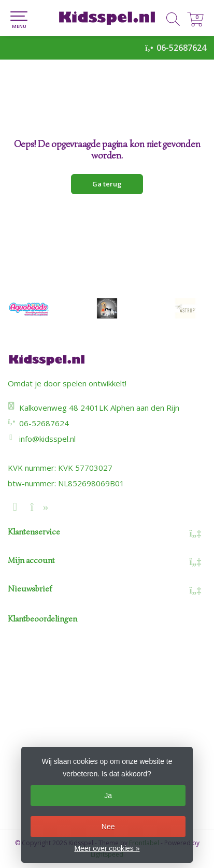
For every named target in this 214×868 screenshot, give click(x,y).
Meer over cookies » (107, 848)
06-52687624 (181, 48)
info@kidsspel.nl (47, 439)
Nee (108, 827)
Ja (108, 795)
